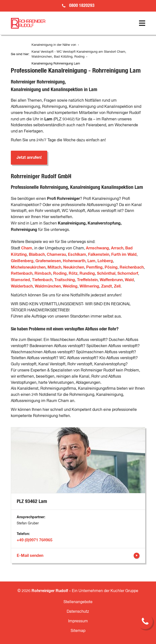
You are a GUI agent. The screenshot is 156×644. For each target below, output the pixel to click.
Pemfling (94, 267)
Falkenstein (99, 255)
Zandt (107, 286)
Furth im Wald (124, 255)
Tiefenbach (42, 280)
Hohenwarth (74, 261)
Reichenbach (132, 267)
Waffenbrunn (111, 280)
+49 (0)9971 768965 (35, 540)
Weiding (70, 286)
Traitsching (65, 280)
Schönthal (106, 274)
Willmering (89, 286)
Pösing (111, 267)
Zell (117, 286)
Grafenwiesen (48, 261)
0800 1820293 (82, 6)
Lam (91, 261)
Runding (87, 274)
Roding (60, 274)
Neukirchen (74, 267)
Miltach (54, 267)
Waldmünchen (48, 286)
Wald (129, 280)
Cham (27, 248)
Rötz (73, 274)
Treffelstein (87, 280)
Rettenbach (22, 274)
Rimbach (43, 274)
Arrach (117, 248)
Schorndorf (128, 274)
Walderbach (22, 286)
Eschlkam (77, 255)
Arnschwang (97, 248)
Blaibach (37, 255)
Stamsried (20, 280)
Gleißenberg (22, 261)
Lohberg (105, 261)
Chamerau (56, 255)
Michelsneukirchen (28, 267)
